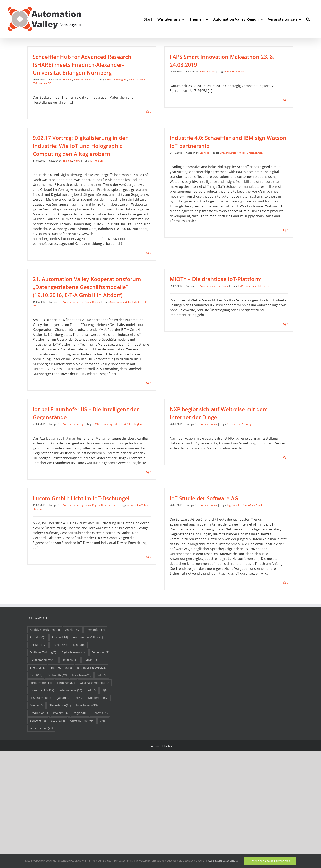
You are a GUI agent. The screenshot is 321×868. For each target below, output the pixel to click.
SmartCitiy (232, 515)
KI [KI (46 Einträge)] (79, 756)
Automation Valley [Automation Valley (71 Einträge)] (88, 696)
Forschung (257, 284)
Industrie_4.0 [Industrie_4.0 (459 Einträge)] (42, 749)
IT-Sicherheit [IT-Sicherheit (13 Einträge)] (41, 756)
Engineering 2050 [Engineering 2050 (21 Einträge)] (92, 726)
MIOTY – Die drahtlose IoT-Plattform (222, 278)
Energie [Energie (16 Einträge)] (37, 726)
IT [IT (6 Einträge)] (105, 749)
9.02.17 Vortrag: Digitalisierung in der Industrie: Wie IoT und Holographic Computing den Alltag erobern (103, 136)
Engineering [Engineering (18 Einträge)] (61, 726)
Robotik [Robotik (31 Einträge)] (100, 771)
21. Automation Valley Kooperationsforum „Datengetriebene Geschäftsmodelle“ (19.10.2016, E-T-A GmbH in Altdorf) (98, 286)
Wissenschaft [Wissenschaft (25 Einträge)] (41, 786)
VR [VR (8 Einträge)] (103, 779)
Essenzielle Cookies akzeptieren (270, 861)
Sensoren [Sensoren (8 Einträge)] (38, 779)
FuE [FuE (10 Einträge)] (102, 733)
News (77, 80)
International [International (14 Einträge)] (71, 749)
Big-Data (215, 515)
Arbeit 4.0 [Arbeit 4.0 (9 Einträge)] (38, 696)
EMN (205, 169)
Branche (67, 80)
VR (50, 83)
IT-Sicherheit (40, 83)
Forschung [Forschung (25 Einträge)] (82, 733)
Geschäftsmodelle (132, 300)
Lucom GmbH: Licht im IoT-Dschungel (104, 494)
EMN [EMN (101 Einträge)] (90, 718)
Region (206, 72)
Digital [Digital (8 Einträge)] (79, 703)
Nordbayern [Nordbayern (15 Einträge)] (87, 764)
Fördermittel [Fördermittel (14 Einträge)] (41, 741)
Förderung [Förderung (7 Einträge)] (66, 741)
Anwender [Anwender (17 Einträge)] (95, 688)
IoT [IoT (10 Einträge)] (92, 749)
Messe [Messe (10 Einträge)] (37, 764)
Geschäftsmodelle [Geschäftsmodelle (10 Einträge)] (95, 741)
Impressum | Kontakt (160, 804)
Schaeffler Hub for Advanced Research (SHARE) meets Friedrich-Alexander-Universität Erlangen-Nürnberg (82, 65)
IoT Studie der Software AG (187, 508)
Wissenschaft (89, 80)
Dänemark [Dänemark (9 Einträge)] (100, 711)
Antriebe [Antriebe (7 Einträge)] (73, 688)
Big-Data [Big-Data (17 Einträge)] (38, 703)
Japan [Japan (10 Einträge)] (64, 756)
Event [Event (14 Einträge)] (36, 733)
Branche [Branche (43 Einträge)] (60, 703)
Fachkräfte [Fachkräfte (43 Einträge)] (57, 733)
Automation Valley (84, 300)
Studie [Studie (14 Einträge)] (58, 779)
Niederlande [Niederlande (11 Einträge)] (60, 764)
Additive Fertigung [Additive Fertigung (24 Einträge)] (45, 688)
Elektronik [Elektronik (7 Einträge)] (70, 718)
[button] (308, 19)
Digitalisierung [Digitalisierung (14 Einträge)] (74, 711)
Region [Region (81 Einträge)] (80, 771)
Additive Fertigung (117, 80)
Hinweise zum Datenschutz (221, 861)
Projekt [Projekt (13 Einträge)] (60, 771)
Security (241, 431)
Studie (242, 515)
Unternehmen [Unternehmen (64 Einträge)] (82, 779)
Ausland (226, 431)
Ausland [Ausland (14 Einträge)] (60, 696)
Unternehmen (237, 169)
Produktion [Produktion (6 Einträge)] (39, 771)
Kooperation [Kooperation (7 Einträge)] (98, 756)
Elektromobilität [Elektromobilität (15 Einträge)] (43, 718)
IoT (146, 80)
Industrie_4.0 (136, 80)
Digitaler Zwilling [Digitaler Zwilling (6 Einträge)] (43, 711)
